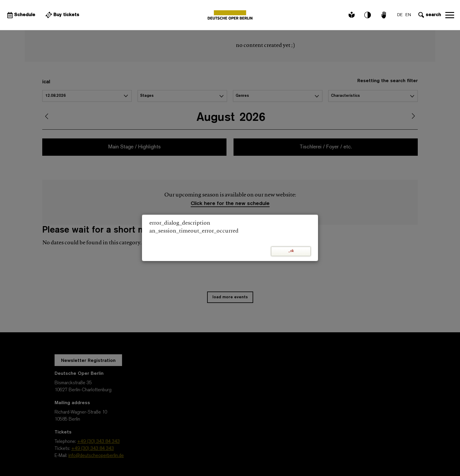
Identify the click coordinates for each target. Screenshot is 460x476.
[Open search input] (429, 15)
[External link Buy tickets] (62, 15)
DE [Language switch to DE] (400, 15)
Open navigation (450, 15)
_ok (291, 251)
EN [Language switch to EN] (408, 15)
